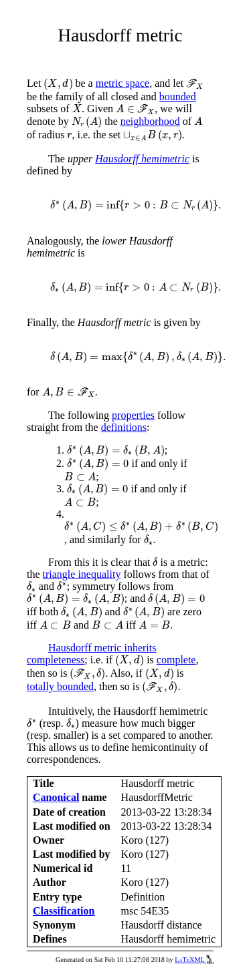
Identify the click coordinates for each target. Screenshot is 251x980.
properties (133, 415)
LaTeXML (194, 960)
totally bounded (60, 686)
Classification (64, 911)
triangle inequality (82, 574)
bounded (178, 97)
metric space (122, 83)
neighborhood (150, 121)
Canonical (56, 797)
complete (176, 660)
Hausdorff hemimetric (142, 159)
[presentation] (58, 84)
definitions (124, 427)
